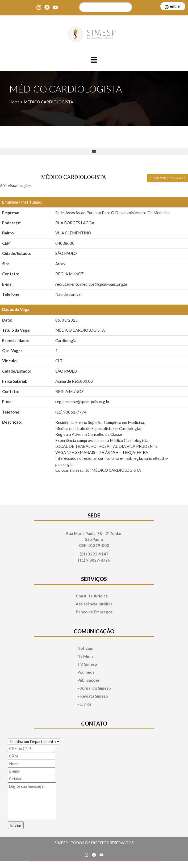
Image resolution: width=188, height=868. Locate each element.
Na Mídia (85, 656)
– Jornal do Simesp (94, 688)
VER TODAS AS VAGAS (168, 178)
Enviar (16, 825)
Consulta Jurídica (92, 596)
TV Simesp (87, 664)
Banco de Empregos (94, 612)
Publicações (89, 680)
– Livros (84, 704)
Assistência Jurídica (94, 604)
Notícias (85, 648)
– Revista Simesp (93, 696)
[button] (94, 61)
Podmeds (86, 672)
